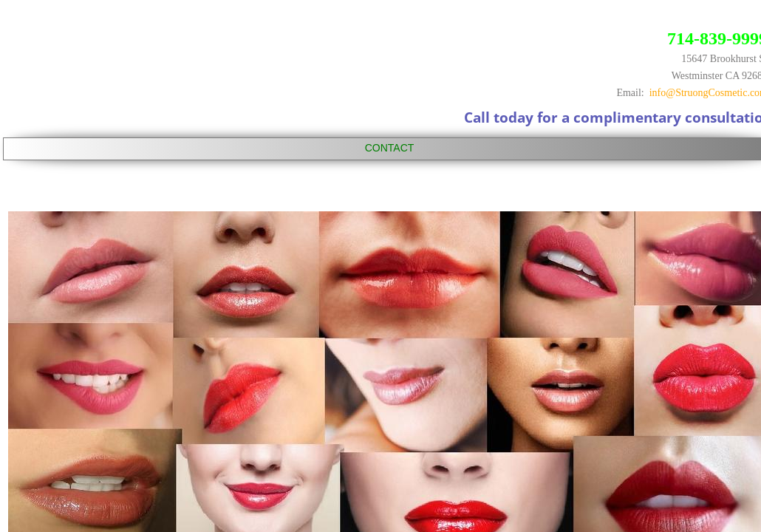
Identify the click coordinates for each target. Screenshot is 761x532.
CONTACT (390, 148)
